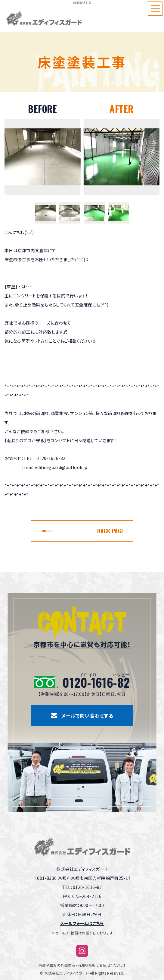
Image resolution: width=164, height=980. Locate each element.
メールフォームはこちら (82, 923)
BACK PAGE (111, 531)
